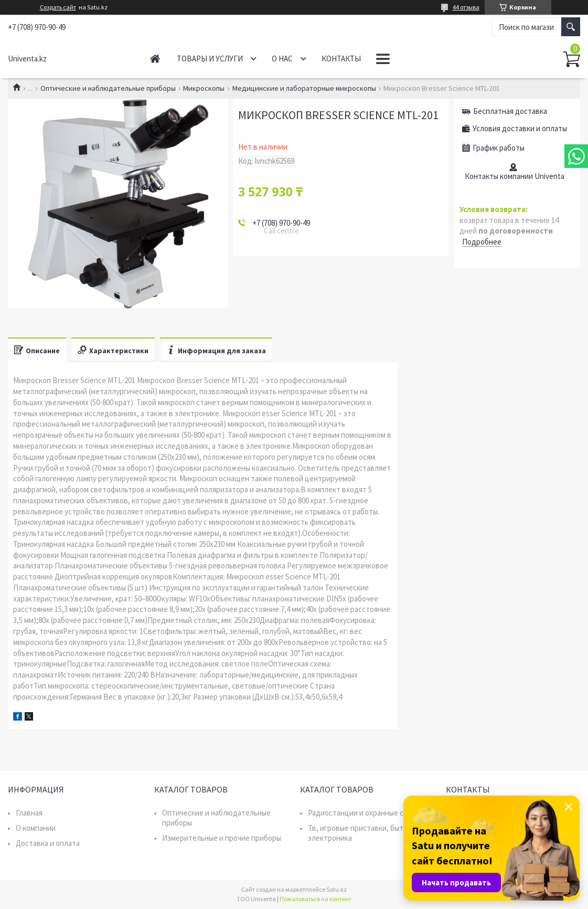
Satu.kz (336, 889)
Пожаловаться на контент (316, 899)
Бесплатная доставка (510, 111)
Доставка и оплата (48, 843)
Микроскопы (204, 88)
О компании (36, 828)
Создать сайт (58, 7)
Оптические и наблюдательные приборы (108, 88)
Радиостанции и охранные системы (368, 813)
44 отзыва (466, 7)
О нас (282, 59)
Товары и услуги (210, 59)
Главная (155, 59)
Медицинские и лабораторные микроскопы (304, 88)
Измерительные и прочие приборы (222, 838)
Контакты (341, 59)
